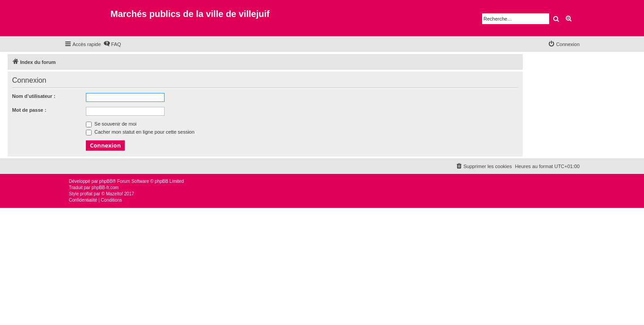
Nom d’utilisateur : (34, 96)
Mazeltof (114, 194)
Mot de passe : (29, 110)
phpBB (106, 181)
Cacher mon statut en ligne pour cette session (140, 132)
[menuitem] (112, 44)
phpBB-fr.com (105, 188)
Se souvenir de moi (111, 124)
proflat (86, 194)
